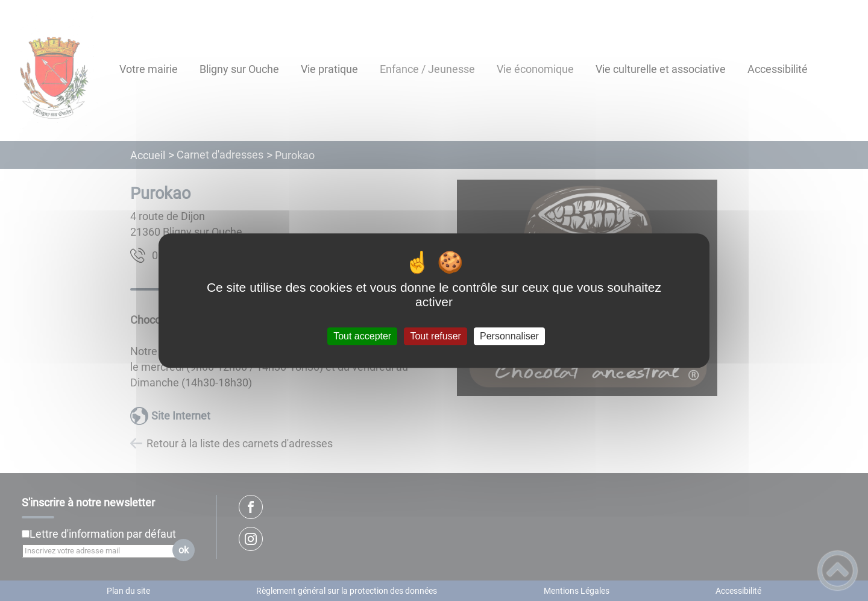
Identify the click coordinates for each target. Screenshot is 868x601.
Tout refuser (435, 336)
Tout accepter (362, 336)
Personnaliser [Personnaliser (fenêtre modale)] (509, 336)
